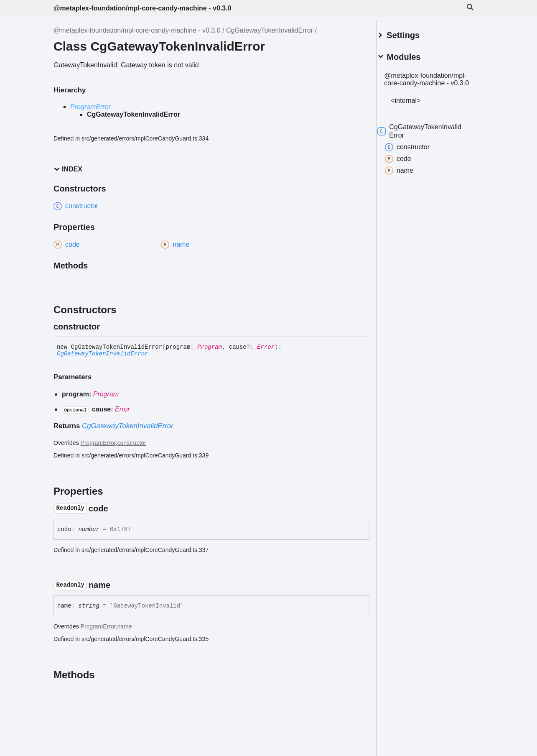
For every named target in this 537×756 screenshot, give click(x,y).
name (125, 626)
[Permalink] (107, 327)
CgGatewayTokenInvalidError (270, 30)
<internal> (416, 105)
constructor (132, 443)
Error (266, 347)
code (408, 163)
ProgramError (90, 107)
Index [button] (68, 169)
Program (210, 347)
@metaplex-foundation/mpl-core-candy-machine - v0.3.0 (142, 8)
